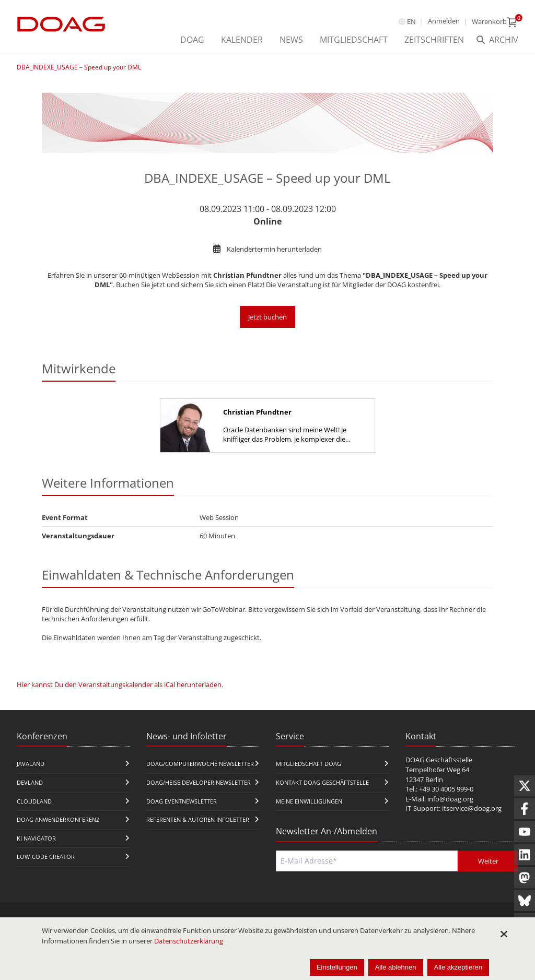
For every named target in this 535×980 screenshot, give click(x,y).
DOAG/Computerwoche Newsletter (200, 764)
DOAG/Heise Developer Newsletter (199, 782)
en (411, 21)
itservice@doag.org (472, 808)
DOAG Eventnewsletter (182, 801)
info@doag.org (450, 799)
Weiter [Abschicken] (488, 861)
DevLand (30, 782)
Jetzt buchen (267, 317)
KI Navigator (36, 838)
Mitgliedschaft (354, 40)
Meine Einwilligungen (309, 801)
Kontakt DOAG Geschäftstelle (322, 782)
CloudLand (34, 801)
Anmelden (444, 21)
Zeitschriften (434, 40)
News (291, 40)
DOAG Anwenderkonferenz (58, 819)
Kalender (242, 40)
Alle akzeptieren (458, 967)
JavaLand (31, 764)
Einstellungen (337, 967)
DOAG (192, 40)
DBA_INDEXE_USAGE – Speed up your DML (79, 67)
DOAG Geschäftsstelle (439, 760)
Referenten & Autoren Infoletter (198, 819)
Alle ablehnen (396, 967)
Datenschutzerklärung (189, 941)
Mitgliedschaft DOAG (309, 764)
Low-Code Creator (46, 857)
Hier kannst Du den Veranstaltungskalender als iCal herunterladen (119, 684)
